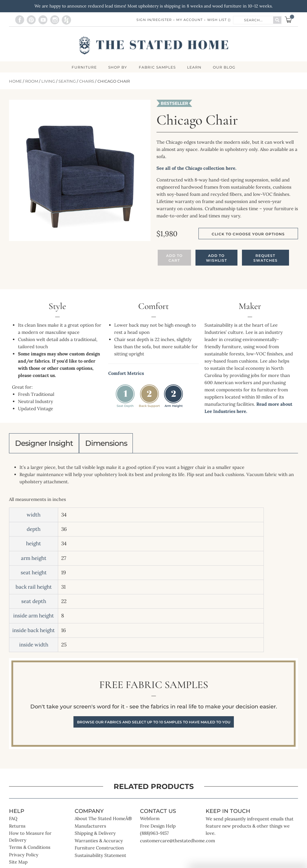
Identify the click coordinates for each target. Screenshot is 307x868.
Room (32, 81)
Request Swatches (265, 258)
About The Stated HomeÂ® (103, 821)
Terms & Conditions (30, 849)
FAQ (13, 821)
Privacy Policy (24, 856)
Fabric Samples (157, 67)
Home (15, 81)
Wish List (219, 20)
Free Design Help (158, 828)
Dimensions (112, 444)
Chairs (87, 81)
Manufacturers (90, 828)
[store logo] (154, 46)
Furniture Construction (99, 850)
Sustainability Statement (100, 857)
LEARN (195, 67)
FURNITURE (83, 67)
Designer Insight (46, 444)
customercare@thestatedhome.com (177, 842)
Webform (150, 821)
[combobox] (253, 20)
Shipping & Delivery (95, 835)
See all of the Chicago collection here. (197, 168)
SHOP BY (117, 67)
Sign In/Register (154, 20)
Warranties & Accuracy (99, 842)
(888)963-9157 (154, 835)
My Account (189, 20)
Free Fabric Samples (153, 705)
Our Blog (225, 67)
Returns (17, 828)
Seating (67, 81)
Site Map (18, 864)
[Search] (277, 20)
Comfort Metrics (126, 374)
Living (48, 81)
